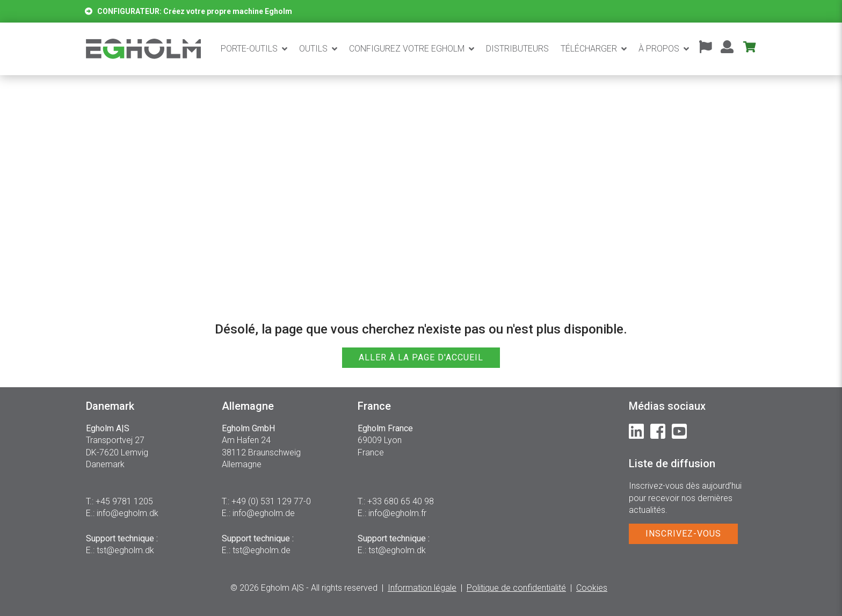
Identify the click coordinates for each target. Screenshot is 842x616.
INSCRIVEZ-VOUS (683, 534)
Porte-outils (249, 49)
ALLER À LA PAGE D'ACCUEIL (421, 357)
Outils (313, 49)
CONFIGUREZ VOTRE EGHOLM (407, 49)
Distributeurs (517, 49)
